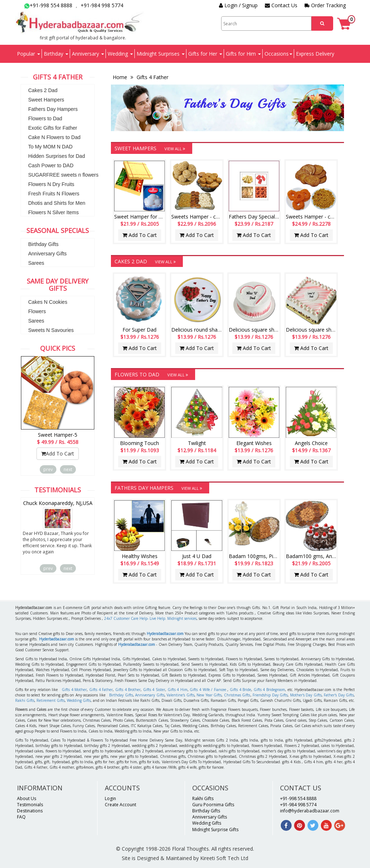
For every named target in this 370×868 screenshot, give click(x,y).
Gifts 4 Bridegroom (269, 690)
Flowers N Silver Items (53, 212)
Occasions (278, 54)
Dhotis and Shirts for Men (57, 203)
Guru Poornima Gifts (213, 805)
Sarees (36, 263)
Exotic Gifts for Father (53, 128)
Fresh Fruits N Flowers (54, 194)
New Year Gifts (209, 695)
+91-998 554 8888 (48, 5)
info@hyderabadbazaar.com (310, 811)
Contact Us (281, 5)
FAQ (21, 817)
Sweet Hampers (46, 100)
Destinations (30, 811)
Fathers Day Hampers (53, 109)
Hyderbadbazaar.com (57, 639)
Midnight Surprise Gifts (215, 830)
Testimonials (30, 805)
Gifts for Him (243, 54)
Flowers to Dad (45, 118)
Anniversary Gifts (48, 254)
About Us (27, 798)
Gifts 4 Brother (128, 690)
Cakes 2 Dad (43, 90)
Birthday (56, 54)
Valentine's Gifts (180, 695)
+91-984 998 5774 (102, 5)
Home (121, 77)
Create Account (121, 805)
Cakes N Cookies (48, 302)
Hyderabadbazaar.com (165, 634)
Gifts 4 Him (178, 690)
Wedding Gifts (79, 700)
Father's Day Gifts (339, 695)
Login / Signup (238, 5)
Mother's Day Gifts (306, 695)
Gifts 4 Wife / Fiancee (208, 690)
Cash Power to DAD (51, 165)
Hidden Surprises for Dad (57, 156)
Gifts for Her (205, 54)
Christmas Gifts (237, 695)
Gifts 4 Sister (154, 690)
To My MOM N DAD (50, 147)
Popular (29, 54)
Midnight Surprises (161, 54)
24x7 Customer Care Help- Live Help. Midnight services (150, 618)
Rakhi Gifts (25, 700)
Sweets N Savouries (51, 330)
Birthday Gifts (43, 244)
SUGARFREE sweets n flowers (63, 175)
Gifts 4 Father (152, 77)
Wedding (120, 54)
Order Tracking (325, 5)
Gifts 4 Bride (240, 690)
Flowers (37, 311)
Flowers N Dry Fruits (51, 184)
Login (110, 798)
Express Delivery (315, 54)
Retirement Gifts (51, 700)
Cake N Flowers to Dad (54, 137)
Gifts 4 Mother (74, 690)
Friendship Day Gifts (270, 695)
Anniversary (88, 54)
